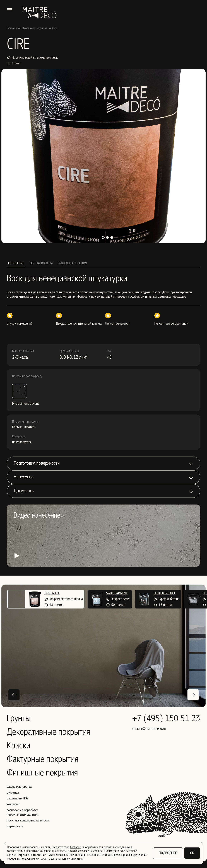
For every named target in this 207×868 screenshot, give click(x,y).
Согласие (75, 847)
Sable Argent (117, 593)
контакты (13, 804)
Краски (19, 746)
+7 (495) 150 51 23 (166, 719)
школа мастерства (19, 787)
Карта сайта (15, 826)
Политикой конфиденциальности (46, 851)
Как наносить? (41, 263)
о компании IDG (17, 799)
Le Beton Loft (165, 593)
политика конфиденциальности (28, 821)
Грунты (19, 719)
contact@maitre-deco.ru (149, 729)
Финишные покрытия (34, 28)
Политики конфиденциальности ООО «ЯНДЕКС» (92, 855)
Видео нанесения (72, 263)
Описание (16, 263)
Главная (12, 28)
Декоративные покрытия (49, 732)
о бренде (13, 793)
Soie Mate (52, 593)
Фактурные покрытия (43, 760)
